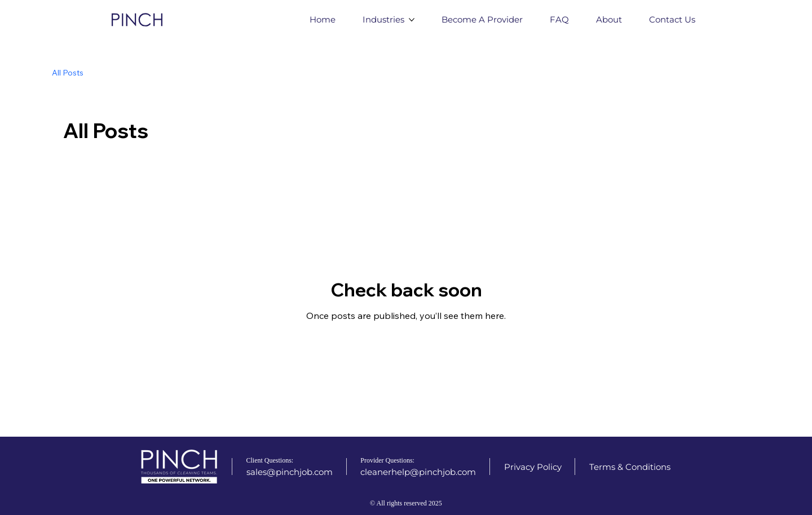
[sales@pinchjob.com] (290, 472)
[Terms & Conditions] (630, 467)
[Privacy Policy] (533, 467)
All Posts (68, 73)
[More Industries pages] (412, 20)
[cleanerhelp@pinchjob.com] (418, 472)
